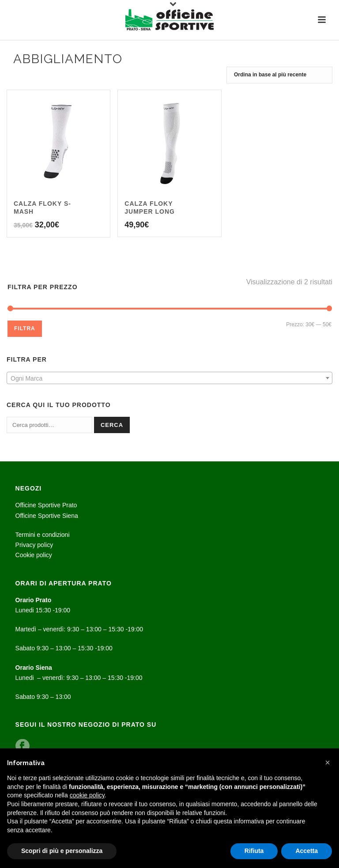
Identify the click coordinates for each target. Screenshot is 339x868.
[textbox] (169, 378)
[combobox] (169, 378)
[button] (328, 762)
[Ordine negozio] (279, 75)
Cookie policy (34, 555)
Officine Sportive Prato (46, 505)
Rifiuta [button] (254, 851)
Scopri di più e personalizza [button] (62, 851)
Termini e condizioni (43, 535)
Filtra (25, 328)
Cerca (112, 425)
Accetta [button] (307, 851)
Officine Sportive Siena (47, 516)
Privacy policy (34, 545)
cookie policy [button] (87, 795)
